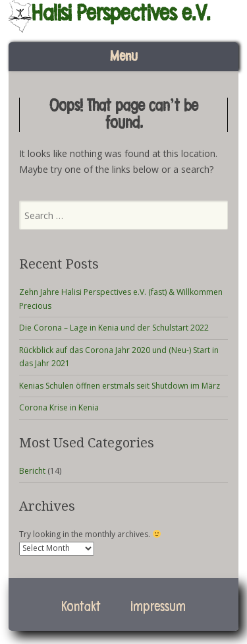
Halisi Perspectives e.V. (121, 14)
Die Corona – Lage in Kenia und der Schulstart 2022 (114, 328)
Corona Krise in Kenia (59, 407)
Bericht (32, 471)
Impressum (158, 607)
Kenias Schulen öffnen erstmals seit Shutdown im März (120, 386)
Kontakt (81, 607)
